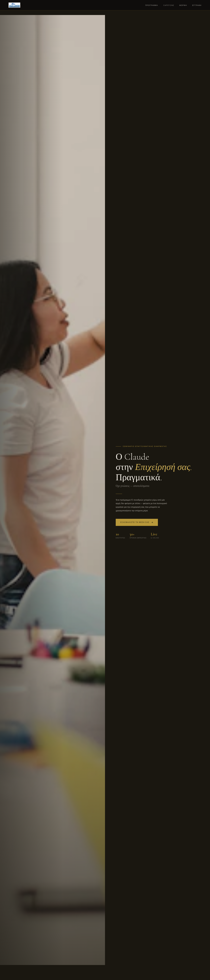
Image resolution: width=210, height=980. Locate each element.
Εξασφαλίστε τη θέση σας (137, 523)
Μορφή (183, 5)
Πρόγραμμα (152, 5)
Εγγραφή (197, 5)
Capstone (169, 5)
